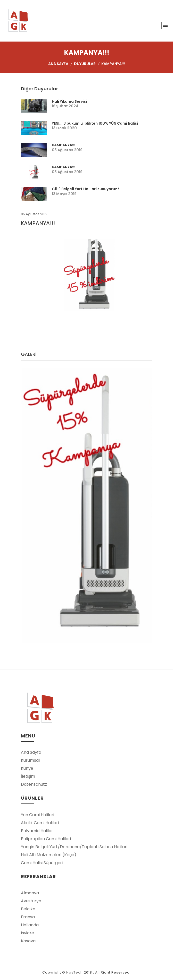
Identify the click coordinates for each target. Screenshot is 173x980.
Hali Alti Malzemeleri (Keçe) (49, 855)
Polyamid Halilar (37, 831)
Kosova (28, 941)
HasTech (75, 972)
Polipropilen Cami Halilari (46, 839)
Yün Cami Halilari (38, 815)
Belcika (28, 909)
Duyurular (85, 64)
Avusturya (31, 901)
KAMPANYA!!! (64, 145)
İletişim (28, 776)
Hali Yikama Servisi (69, 101)
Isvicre (27, 933)
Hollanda (30, 925)
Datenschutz (34, 784)
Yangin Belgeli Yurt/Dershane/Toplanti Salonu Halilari (74, 847)
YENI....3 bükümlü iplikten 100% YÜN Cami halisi (95, 123)
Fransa (28, 917)
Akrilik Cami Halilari (40, 823)
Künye (27, 768)
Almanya (30, 893)
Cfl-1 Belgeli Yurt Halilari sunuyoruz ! (85, 189)
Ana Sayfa (58, 64)
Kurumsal (30, 760)
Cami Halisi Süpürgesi (42, 863)
